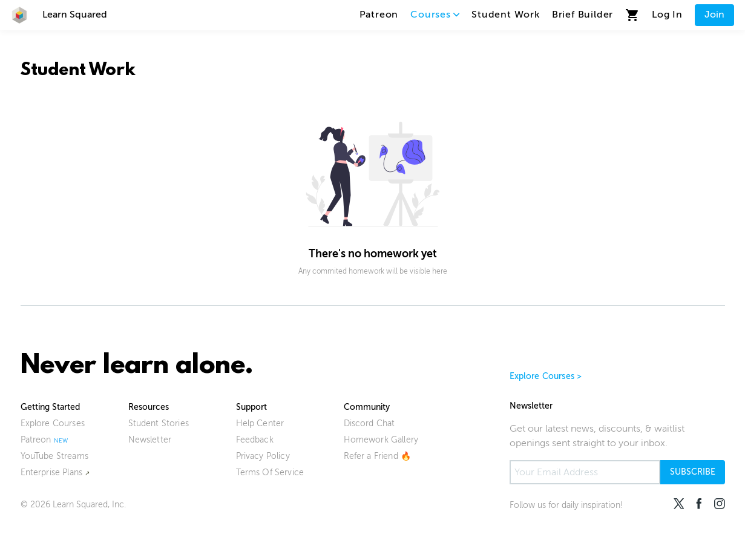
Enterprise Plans (52, 473)
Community (367, 407)
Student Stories (159, 423)
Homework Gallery (381, 440)
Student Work (506, 15)
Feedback (255, 440)
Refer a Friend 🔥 (378, 456)
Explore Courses (53, 423)
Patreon (379, 15)
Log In (667, 15)
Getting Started (50, 407)
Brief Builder (583, 15)
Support (251, 407)
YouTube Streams (54, 456)
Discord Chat (369, 423)
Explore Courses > (546, 376)
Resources (149, 407)
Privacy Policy (263, 456)
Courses (435, 15)
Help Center (260, 423)
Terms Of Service (270, 473)
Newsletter (150, 440)
